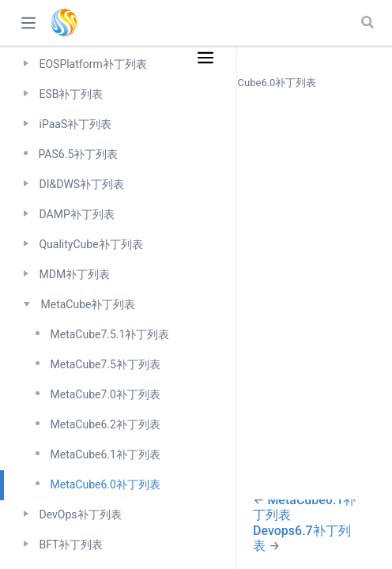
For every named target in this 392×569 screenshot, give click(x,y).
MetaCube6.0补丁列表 (105, 484)
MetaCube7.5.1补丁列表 (109, 334)
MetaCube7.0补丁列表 (105, 394)
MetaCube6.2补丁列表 (105, 424)
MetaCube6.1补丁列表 (105, 454)
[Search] (369, 22)
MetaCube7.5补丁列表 (105, 364)
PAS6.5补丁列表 (78, 154)
